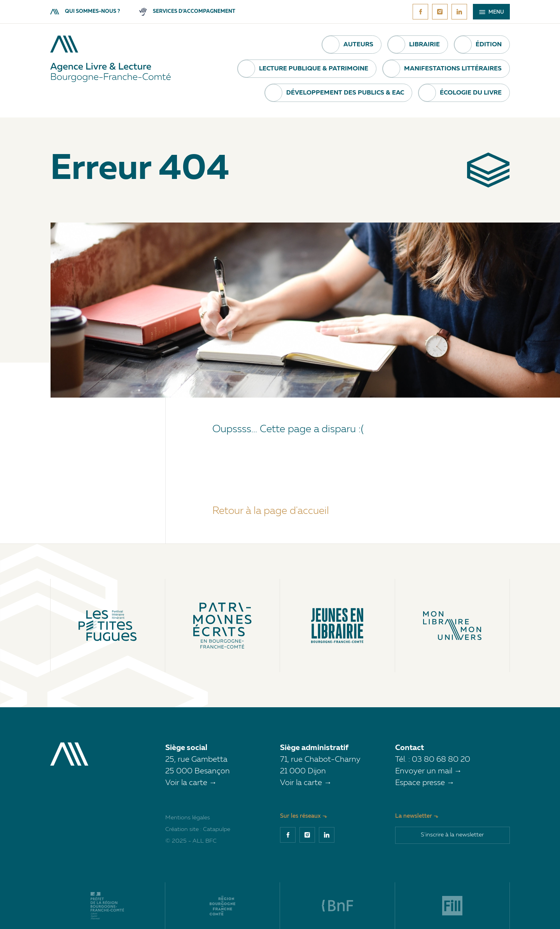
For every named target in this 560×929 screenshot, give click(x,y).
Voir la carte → (191, 783)
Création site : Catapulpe (198, 830)
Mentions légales (188, 818)
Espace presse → (425, 783)
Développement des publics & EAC (345, 93)
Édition (489, 45)
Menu (492, 12)
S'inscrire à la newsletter (452, 835)
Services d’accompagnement (187, 11)
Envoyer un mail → (429, 771)
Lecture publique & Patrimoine (314, 69)
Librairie (424, 45)
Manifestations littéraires (453, 69)
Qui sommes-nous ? (85, 11)
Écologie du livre (471, 93)
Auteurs (358, 45)
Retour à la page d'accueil (271, 511)
